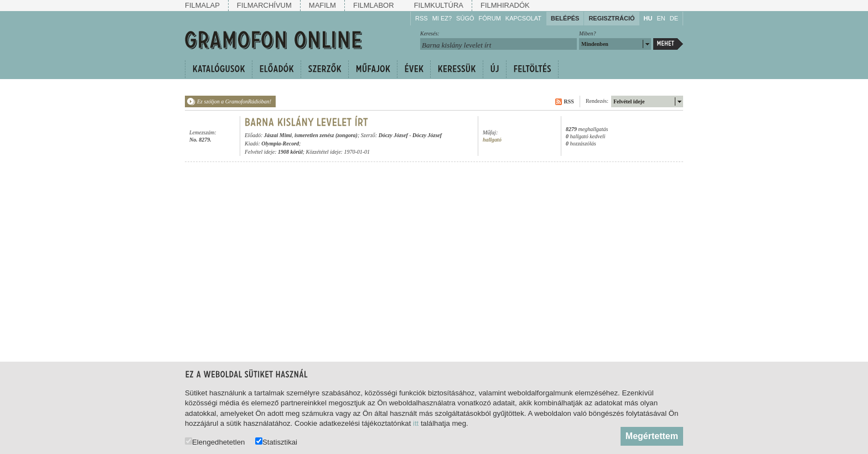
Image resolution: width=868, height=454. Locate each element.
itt (416, 423)
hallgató (492, 140)
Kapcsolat (523, 18)
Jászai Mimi (278, 135)
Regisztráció (611, 18)
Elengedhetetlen (215, 442)
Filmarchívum (264, 5)
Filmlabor (374, 5)
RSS (422, 18)
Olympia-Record (280, 143)
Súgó (465, 18)
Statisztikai (276, 442)
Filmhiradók (505, 5)
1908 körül (290, 152)
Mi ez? (442, 18)
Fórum (490, 18)
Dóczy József (393, 135)
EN (661, 18)
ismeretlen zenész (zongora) (326, 135)
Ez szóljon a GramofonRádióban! (234, 101)
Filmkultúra (439, 5)
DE (674, 18)
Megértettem (652, 436)
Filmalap (202, 5)
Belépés (565, 18)
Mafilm (322, 5)
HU (648, 18)
